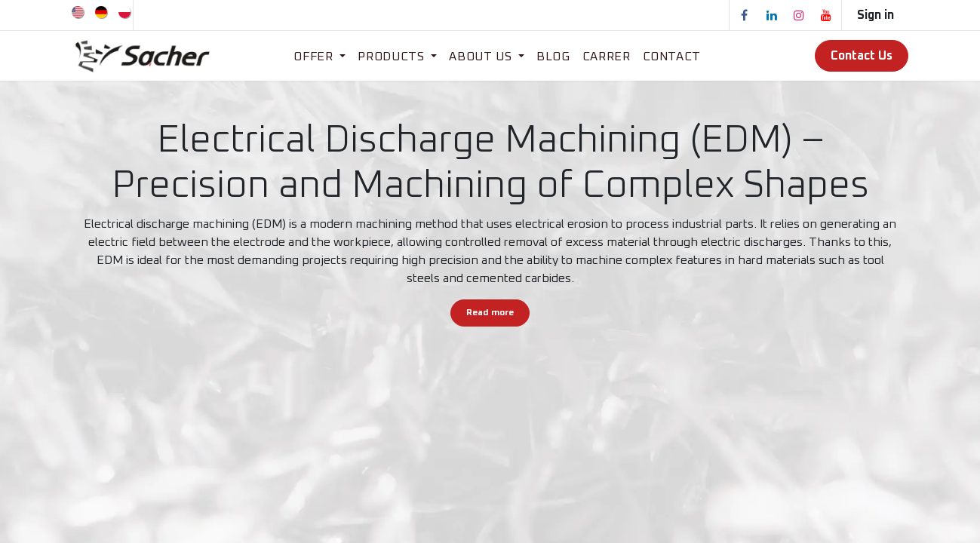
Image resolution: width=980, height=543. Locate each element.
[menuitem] (79, 11)
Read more (490, 313)
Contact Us (862, 56)
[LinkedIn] (772, 15)
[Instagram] (799, 15)
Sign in (876, 15)
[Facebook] (745, 15)
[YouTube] (826, 15)
